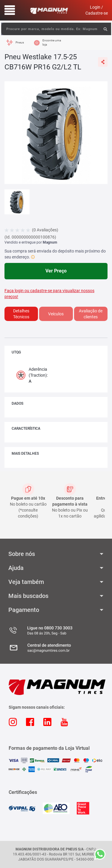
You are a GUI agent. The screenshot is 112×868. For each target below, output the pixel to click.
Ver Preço (56, 271)
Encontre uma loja (52, 42)
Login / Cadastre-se (97, 10)
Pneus (20, 42)
